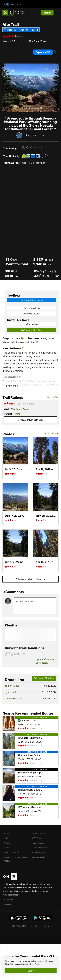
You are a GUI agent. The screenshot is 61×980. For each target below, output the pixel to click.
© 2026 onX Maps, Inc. (22, 926)
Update (46, 659)
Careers (7, 904)
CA (14, 41)
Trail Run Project (39, 848)
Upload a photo (32, 324)
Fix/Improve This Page (32, 330)
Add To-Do (28, 163)
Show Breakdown (30, 420)
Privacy (46, 926)
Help (6, 838)
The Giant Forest (38, 41)
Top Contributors (11, 852)
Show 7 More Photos (30, 579)
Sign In (47, 13)
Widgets (7, 843)
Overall (17, 414)
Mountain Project (39, 833)
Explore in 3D (43, 52)
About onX (8, 899)
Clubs (6, 848)
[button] (6, 88)
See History (42, 663)
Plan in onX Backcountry (32, 300)
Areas (6, 41)
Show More (12, 386)
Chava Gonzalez (14, 698)
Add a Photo (52, 433)
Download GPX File (32, 314)
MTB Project (37, 838)
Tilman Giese (12, 686)
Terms (37, 926)
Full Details (52, 397)
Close (31, 971)
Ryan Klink (11, 692)
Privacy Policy (34, 964)
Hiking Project (38, 843)
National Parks (38, 857)
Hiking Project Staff (35, 135)
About (6, 833)
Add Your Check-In (44, 678)
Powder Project (39, 852)
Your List (40, 163)
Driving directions (32, 308)
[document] (30, 966)
